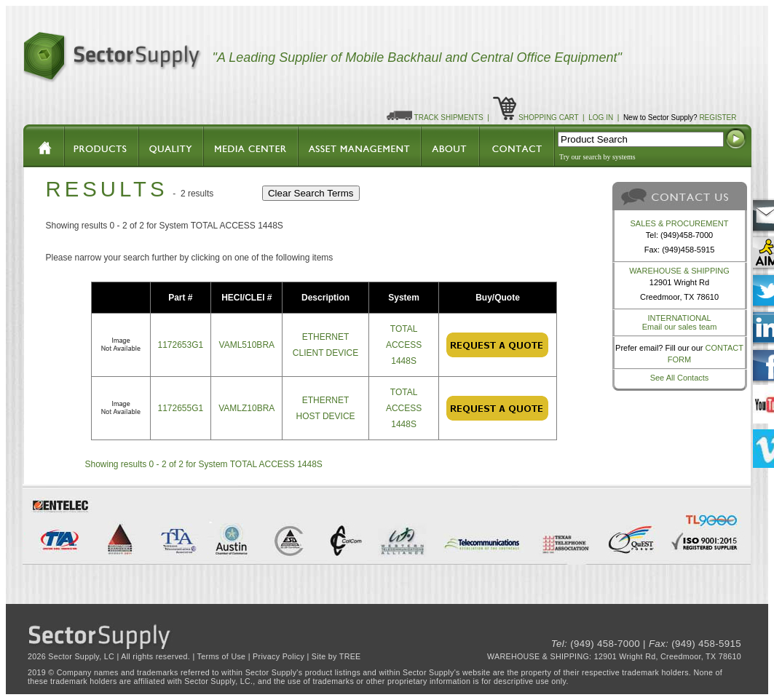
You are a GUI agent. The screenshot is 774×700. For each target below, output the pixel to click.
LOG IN (601, 118)
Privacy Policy (279, 656)
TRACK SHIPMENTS (449, 118)
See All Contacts (680, 378)
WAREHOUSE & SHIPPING (679, 271)
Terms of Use (222, 656)
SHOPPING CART (548, 118)
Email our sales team (680, 327)
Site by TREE (336, 656)
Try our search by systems (597, 157)
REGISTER (718, 118)
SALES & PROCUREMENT (679, 223)
